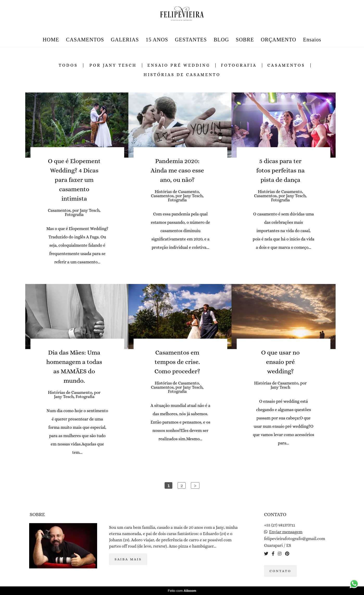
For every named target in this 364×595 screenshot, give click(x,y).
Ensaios (312, 40)
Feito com (182, 591)
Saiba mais (128, 559)
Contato (280, 571)
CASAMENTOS (85, 40)
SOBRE (245, 40)
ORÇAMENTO (279, 40)
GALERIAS (125, 40)
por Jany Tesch (113, 65)
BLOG (221, 40)
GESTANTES (191, 40)
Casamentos (286, 65)
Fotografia (239, 65)
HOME (51, 40)
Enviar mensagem (286, 532)
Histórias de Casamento (182, 75)
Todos (68, 65)
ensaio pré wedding (179, 65)
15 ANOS (157, 40)
